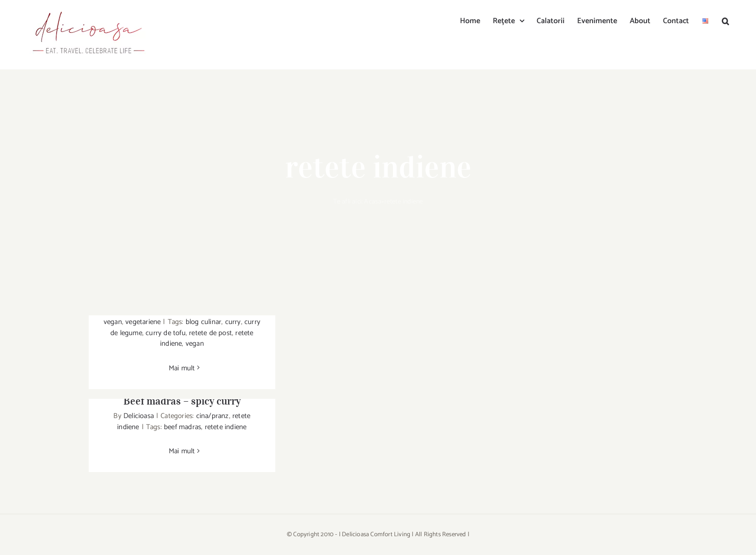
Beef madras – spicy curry (182, 401)
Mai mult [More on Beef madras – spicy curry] (182, 451)
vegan (113, 322)
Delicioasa (139, 416)
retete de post (210, 333)
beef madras (182, 427)
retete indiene (226, 427)
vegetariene (143, 322)
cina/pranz (213, 416)
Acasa (373, 202)
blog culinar (203, 322)
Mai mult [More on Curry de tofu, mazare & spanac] (182, 368)
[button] (725, 20)
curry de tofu (166, 333)
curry (233, 322)
